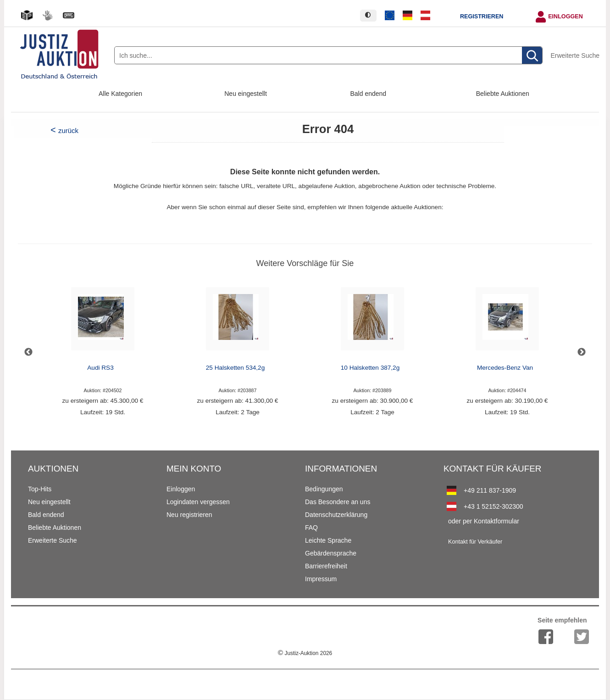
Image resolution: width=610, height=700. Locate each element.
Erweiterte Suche (575, 56)
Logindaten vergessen (198, 502)
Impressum (321, 579)
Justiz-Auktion (305, 653)
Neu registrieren (189, 515)
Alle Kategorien (120, 94)
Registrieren (482, 17)
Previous (28, 352)
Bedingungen (324, 489)
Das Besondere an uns (338, 502)
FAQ (311, 528)
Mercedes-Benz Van (505, 368)
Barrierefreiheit (326, 566)
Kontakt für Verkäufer (475, 542)
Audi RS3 (100, 368)
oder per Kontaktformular (484, 521)
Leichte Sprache (328, 540)
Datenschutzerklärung (336, 515)
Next (582, 352)
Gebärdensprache (331, 553)
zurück (68, 131)
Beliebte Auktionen (503, 94)
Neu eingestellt (246, 94)
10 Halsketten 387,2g (370, 368)
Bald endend (369, 94)
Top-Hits (40, 489)
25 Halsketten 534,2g (235, 368)
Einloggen (566, 17)
